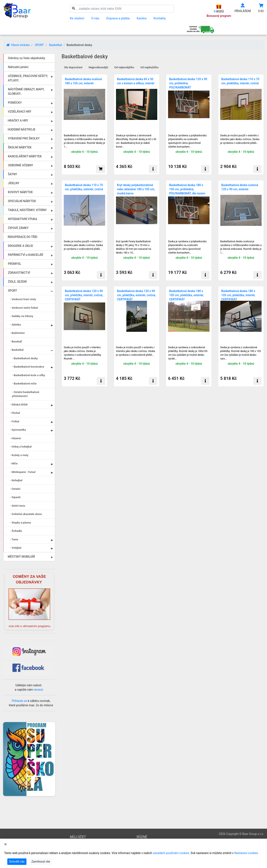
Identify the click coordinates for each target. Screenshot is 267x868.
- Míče (14, 463)
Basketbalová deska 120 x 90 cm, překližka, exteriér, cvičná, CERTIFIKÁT (136, 295)
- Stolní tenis (18, 506)
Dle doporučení (73, 67)
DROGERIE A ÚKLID (21, 246)
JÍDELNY (14, 183)
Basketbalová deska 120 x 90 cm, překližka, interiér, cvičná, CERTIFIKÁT (84, 295)
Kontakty (160, 18)
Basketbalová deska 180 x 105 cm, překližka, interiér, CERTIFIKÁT (238, 295)
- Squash (15, 497)
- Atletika (15, 325)
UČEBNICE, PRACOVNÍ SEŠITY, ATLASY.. (28, 78)
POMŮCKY (15, 103)
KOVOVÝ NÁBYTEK (20, 192)
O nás (95, 18)
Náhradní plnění (18, 67)
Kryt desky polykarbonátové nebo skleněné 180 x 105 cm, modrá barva (136, 189)
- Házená (15, 438)
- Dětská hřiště (19, 405)
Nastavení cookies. (247, 853)
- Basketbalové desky (25, 358)
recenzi (38, 690)
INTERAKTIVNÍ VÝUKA (22, 219)
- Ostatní (15, 489)
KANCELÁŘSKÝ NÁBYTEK (25, 156)
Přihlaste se (19, 701)
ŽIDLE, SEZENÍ (17, 282)
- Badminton (17, 333)
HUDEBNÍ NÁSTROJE (22, 129)
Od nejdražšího (149, 67)
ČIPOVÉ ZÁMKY (18, 228)
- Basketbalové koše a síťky (29, 375)
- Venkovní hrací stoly (23, 299)
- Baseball (16, 341)
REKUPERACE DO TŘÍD (22, 237)
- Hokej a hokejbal (21, 447)
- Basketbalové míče (24, 384)
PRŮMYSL (14, 264)
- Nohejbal (16, 480)
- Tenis (14, 539)
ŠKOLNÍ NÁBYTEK (20, 147)
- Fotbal (15, 421)
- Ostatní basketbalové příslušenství (26, 394)
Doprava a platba (118, 18)
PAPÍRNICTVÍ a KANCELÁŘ (26, 255)
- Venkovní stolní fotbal (24, 308)
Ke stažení (77, 18)
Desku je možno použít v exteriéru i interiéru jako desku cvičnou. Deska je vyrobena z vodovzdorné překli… (240, 139)
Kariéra (142, 18)
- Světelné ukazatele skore (26, 514)
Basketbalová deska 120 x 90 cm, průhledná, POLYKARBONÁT (188, 83)
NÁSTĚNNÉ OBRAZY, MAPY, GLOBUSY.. (26, 91)
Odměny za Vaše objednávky (27, 58)
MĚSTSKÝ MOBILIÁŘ (21, 557)
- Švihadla (16, 531)
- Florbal (15, 413)
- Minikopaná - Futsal (23, 472)
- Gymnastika (18, 430)
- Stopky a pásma (20, 523)
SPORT (39, 45)
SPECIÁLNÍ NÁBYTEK (22, 201)
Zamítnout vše (41, 862)
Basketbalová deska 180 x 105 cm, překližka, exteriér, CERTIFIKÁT (186, 295)
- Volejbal (16, 548)
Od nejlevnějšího (124, 67)
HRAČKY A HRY (18, 121)
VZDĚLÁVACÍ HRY (20, 112)
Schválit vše (17, 862)
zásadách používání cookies (171, 853)
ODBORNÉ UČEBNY (21, 165)
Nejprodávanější (98, 67)
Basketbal (56, 45)
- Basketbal (17, 350)
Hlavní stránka (18, 45)
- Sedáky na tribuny (22, 316)
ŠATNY (12, 174)
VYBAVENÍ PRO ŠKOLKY (24, 138)
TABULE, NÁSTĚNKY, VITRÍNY (27, 210)
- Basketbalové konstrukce (28, 367)
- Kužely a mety (19, 455)
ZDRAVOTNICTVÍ (19, 273)
